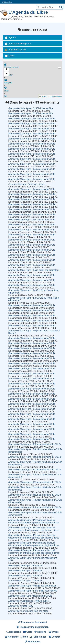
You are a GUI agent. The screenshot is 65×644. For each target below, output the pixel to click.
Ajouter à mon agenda (17, 44)
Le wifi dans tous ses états (28, 611)
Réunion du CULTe (30, 596)
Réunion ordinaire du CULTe (35, 444)
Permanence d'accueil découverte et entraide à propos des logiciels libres (34, 521)
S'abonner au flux (15, 50)
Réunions (25, 565)
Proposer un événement (32, 622)
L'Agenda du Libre (28, 12)
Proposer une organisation (32, 627)
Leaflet (43, 97)
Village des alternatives (32, 586)
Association (33, 74)
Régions (40, 632)
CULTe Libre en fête (31, 108)
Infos (24, 637)
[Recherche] (61, 7)
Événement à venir (33, 66)
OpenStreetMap (56, 97)
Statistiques (38, 637)
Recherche (14, 632)
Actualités (12, 637)
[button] (6, 70)
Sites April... (7, 2)
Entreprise (33, 82)
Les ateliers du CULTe (32, 118)
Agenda (10, 37)
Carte (9, 56)
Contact (54, 637)
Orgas (54, 632)
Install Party (21, 606)
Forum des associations (33, 591)
